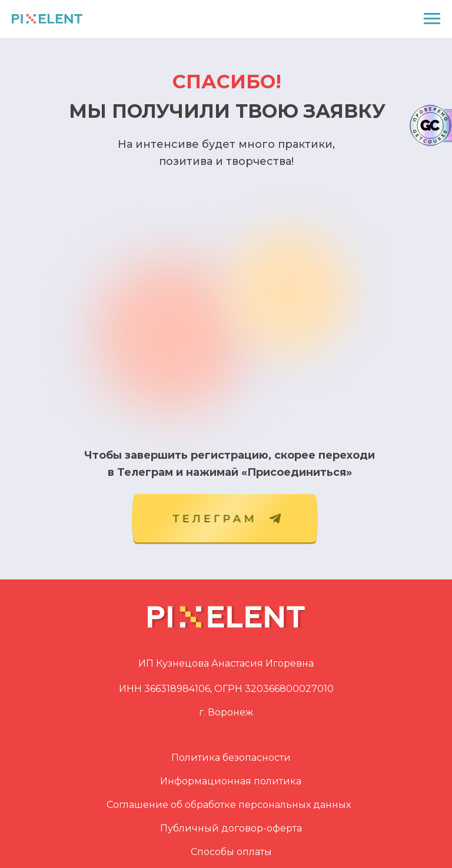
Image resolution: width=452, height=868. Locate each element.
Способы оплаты (231, 852)
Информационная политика (231, 781)
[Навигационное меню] (432, 19)
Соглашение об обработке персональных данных (229, 805)
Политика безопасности (231, 758)
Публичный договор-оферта (231, 828)
